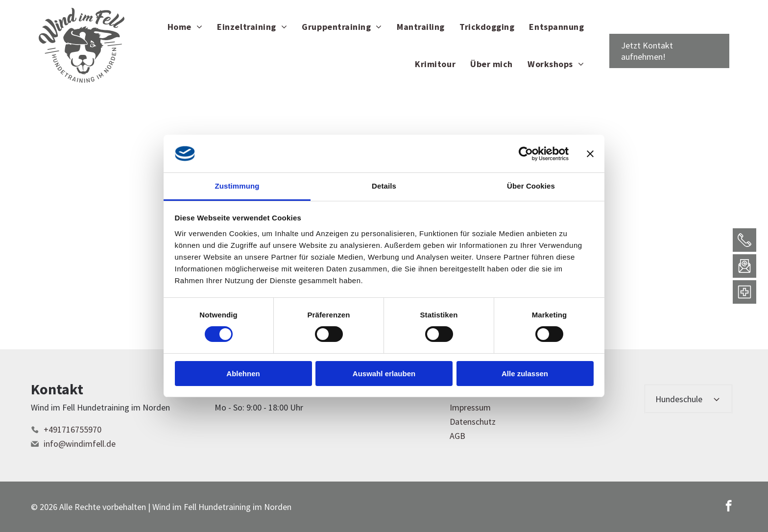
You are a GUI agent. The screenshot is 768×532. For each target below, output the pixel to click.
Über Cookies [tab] (531, 186)
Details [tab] (384, 186)
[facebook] (729, 507)
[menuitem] (185, 26)
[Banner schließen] (590, 153)
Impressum (470, 407)
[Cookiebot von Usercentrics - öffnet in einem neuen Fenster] (526, 153)
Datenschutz (473, 422)
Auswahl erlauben (384, 374)
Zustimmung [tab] (237, 186)
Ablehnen (243, 374)
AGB (457, 436)
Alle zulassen (525, 374)
